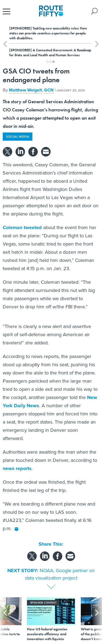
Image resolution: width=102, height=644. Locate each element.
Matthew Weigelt (25, 90)
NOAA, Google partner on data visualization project (60, 574)
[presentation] (5, 619)
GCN (49, 90)
